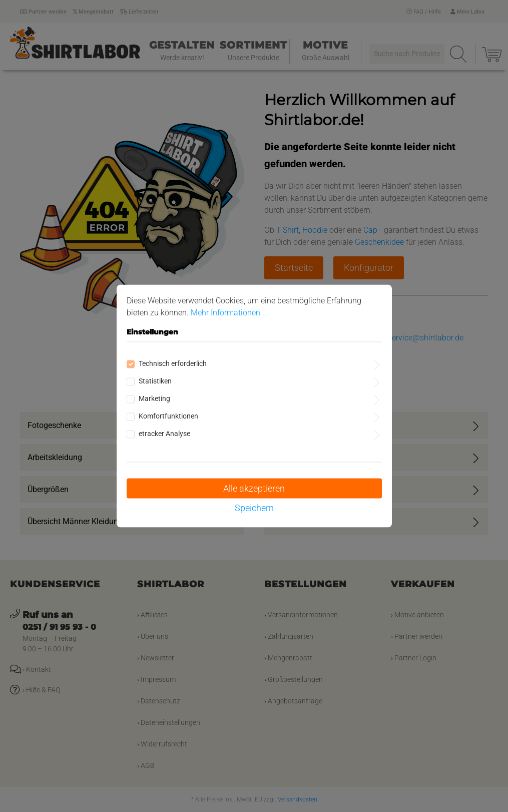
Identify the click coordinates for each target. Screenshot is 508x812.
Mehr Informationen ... (229, 313)
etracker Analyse (164, 434)
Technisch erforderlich (173, 363)
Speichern (254, 508)
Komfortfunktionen (168, 416)
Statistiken (155, 381)
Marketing (154, 398)
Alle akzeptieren (254, 488)
